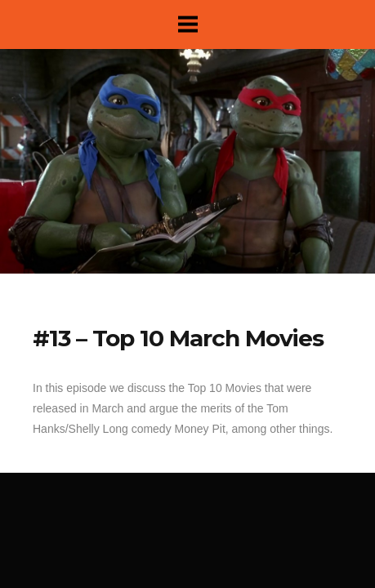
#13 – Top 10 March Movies (178, 338)
